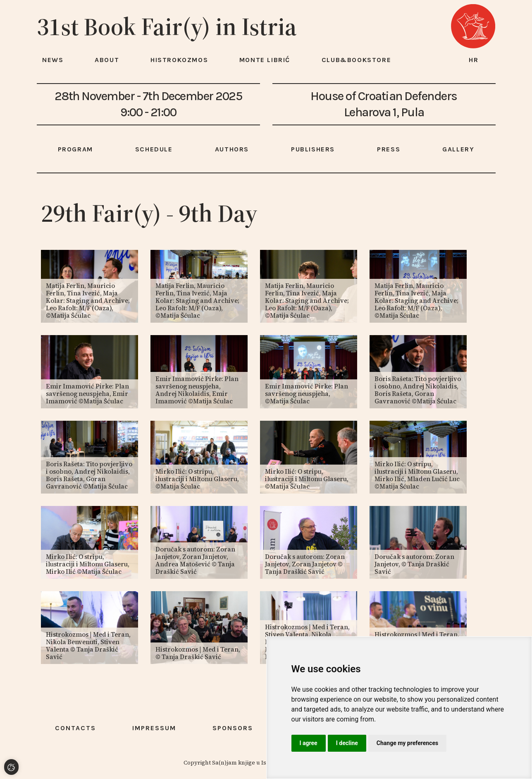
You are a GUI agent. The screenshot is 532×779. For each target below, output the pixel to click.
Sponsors (233, 728)
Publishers (313, 149)
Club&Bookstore (356, 60)
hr (474, 60)
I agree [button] (309, 743)
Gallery (458, 149)
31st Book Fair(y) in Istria (167, 26)
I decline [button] (347, 743)
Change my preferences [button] (407, 743)
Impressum (154, 728)
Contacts (75, 728)
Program (75, 149)
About (107, 60)
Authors (232, 149)
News (53, 60)
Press (389, 149)
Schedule (154, 149)
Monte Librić (265, 60)
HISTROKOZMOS (179, 60)
